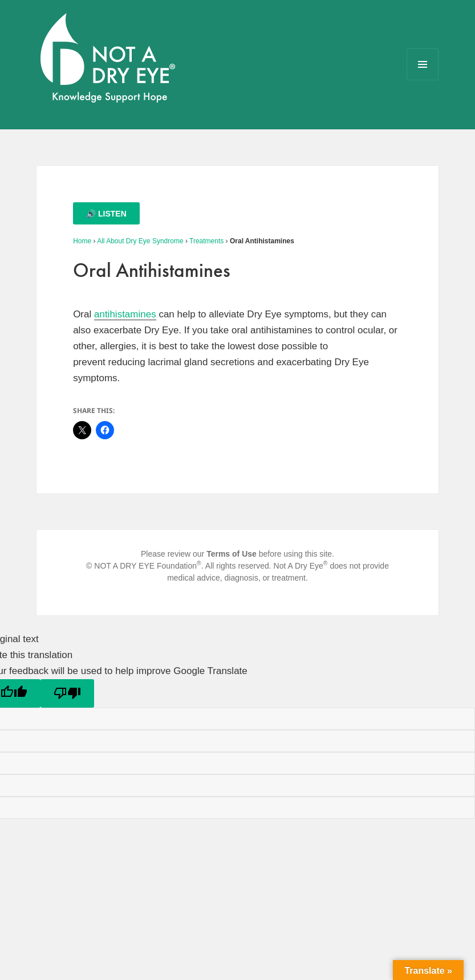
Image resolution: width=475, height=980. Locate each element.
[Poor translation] (67, 693)
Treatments (206, 241)
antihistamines (125, 314)
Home (82, 241)
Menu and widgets (423, 80)
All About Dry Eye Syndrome (140, 241)
